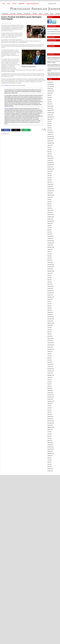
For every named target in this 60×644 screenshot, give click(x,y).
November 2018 (51, 267)
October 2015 (50, 347)
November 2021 (51, 191)
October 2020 (50, 219)
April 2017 (49, 308)
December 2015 (51, 343)
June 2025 (50, 97)
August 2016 (50, 325)
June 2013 (50, 408)
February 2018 (50, 286)
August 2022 (50, 171)
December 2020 (51, 215)
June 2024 (50, 124)
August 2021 (50, 197)
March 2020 (50, 234)
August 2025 (50, 93)
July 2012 (49, 432)
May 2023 (49, 152)
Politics (40, 14)
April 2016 (49, 334)
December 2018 (51, 265)
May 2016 (49, 332)
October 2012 (50, 425)
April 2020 (49, 232)
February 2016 (50, 338)
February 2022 (50, 184)
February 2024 (50, 132)
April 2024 (49, 128)
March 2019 (50, 260)
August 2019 (50, 249)
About (9, 4)
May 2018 (49, 280)
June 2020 (50, 228)
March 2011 (50, 466)
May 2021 (49, 204)
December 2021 (51, 189)
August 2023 (50, 145)
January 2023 (50, 160)
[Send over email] (26, 130)
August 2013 (50, 404)
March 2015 (50, 362)
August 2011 (50, 456)
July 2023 (49, 147)
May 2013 (49, 410)
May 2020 (49, 230)
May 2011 (49, 462)
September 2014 (51, 375)
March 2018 (50, 284)
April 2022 (49, 180)
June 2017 (50, 304)
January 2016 (50, 341)
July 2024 (49, 121)
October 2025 (50, 89)
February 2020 (50, 236)
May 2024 (49, 126)
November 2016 (51, 319)
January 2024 (50, 134)
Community (13, 14)
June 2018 (50, 278)
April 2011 (49, 464)
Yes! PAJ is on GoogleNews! (53, 29)
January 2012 (50, 445)
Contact (14, 4)
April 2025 (49, 102)
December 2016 (51, 317)
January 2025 (50, 108)
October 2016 (50, 321)
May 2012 (49, 436)
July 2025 (49, 95)
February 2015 (50, 364)
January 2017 (50, 315)
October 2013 (50, 399)
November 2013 (51, 397)
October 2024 (50, 115)
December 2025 (51, 84)
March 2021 (50, 208)
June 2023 (50, 150)
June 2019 (50, 254)
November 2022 (51, 165)
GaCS (7, 85)
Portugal (46, 14)
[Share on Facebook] (6, 130)
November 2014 (51, 371)
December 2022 (51, 163)
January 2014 (50, 393)
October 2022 (50, 167)
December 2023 (51, 137)
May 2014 (49, 384)
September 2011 (51, 453)
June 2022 (50, 176)
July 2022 (49, 173)
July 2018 (49, 275)
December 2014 (51, 369)
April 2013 (49, 412)
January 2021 (50, 212)
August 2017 (50, 299)
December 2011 (51, 447)
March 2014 (50, 388)
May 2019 (49, 256)
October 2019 (50, 245)
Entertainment (27, 14)
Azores (8, 109)
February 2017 (50, 312)
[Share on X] (16, 130)
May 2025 (49, 100)
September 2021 (51, 195)
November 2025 (51, 87)
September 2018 (51, 271)
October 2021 (50, 193)
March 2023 (50, 156)
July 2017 (49, 301)
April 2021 (49, 206)
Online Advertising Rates (33, 4)
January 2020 (50, 239)
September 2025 (51, 91)
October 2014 (50, 373)
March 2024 (50, 130)
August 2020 (50, 223)
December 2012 (51, 421)
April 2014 (49, 386)
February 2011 (50, 469)
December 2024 (51, 110)
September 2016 (51, 323)
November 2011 (51, 449)
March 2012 (50, 440)
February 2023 (50, 158)
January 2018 (50, 288)
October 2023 (50, 141)
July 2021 (49, 199)
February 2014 (50, 390)
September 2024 (51, 117)
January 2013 (50, 419)
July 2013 (49, 406)
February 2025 (50, 106)
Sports (52, 14)
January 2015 (50, 367)
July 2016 (49, 328)
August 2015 (50, 351)
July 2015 (49, 354)
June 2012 (50, 434)
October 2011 (50, 451)
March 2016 (50, 336)
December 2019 (51, 241)
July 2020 (49, 226)
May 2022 (49, 178)
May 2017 (49, 306)
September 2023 (51, 143)
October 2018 (50, 269)
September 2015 (51, 349)
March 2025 (50, 104)
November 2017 (51, 293)
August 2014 (50, 377)
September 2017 (51, 297)
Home (4, 4)
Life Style (35, 14)
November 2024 (51, 113)
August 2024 (50, 119)
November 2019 (51, 243)
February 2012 (50, 443)
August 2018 (50, 273)
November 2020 (51, 217)
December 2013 (51, 395)
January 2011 (50, 471)
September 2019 (51, 247)
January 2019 (50, 262)
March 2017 (50, 310)
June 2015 (50, 356)
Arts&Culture (5, 14)
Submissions (21, 4)
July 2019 (49, 252)
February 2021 (50, 210)
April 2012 (49, 438)
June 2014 (50, 382)
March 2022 (50, 182)
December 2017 (51, 291)
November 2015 (51, 345)
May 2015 (49, 358)
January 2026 (50, 82)
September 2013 (51, 401)
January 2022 (50, 186)
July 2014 (49, 380)
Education (20, 14)
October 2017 (50, 295)
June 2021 (50, 202)
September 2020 (51, 221)
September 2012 (51, 427)
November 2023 (51, 139)
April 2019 (49, 258)
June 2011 (50, 460)
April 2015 (49, 360)
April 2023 (49, 154)
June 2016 (50, 330)
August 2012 (50, 430)
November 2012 (51, 423)
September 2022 (51, 169)
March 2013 (50, 414)
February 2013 (50, 417)
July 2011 (49, 458)
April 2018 (49, 282)
